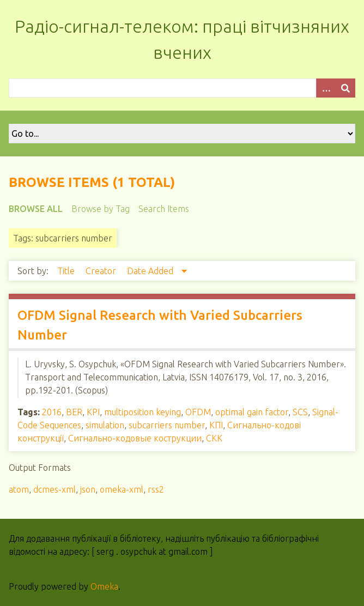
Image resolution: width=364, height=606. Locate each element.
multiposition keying (142, 412)
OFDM (198, 412)
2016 (52, 412)
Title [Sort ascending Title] (67, 271)
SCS (300, 412)
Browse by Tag (101, 209)
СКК (214, 438)
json (88, 489)
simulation (105, 425)
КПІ (216, 425)
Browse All (36, 209)
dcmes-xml (54, 489)
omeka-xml (122, 489)
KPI (93, 412)
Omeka (104, 586)
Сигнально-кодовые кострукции (135, 438)
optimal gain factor (252, 412)
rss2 (156, 489)
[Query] (182, 88)
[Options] (326, 88)
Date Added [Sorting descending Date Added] (151, 271)
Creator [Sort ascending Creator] (102, 271)
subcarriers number (167, 425)
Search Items (164, 209)
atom (19, 489)
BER (74, 412)
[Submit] (345, 88)
